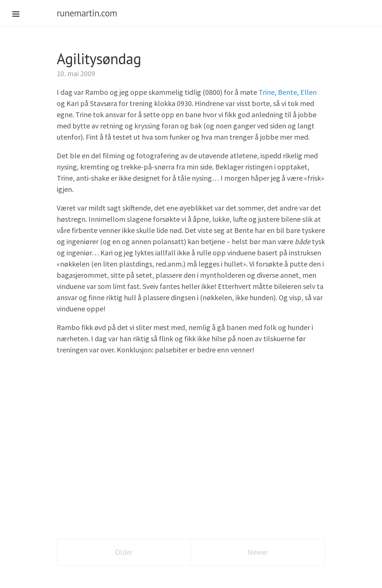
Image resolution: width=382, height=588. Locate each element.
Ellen (309, 92)
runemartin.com (87, 13)
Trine (267, 92)
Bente (287, 92)
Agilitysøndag (99, 59)
